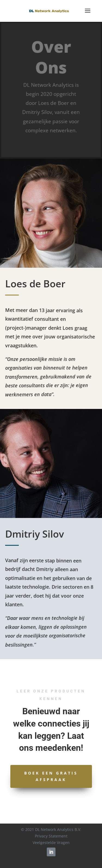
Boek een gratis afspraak (51, 776)
